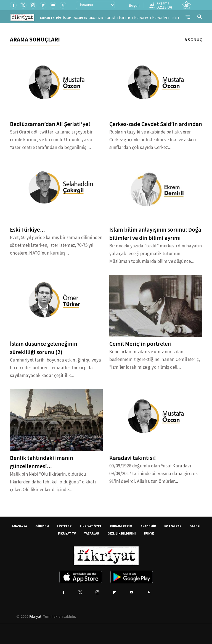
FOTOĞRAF (173, 526)
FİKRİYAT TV (140, 18)
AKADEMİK (96, 18)
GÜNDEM (42, 526)
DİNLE (176, 18)
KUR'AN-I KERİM (51, 18)
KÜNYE (149, 533)
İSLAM (67, 18)
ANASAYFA (19, 526)
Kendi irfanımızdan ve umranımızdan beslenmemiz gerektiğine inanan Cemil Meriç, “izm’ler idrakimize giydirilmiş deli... (155, 359)
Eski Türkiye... (27, 230)
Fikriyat (35, 616)
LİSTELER (124, 18)
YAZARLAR (80, 18)
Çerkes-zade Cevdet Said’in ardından (156, 124)
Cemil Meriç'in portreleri (141, 344)
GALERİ (110, 18)
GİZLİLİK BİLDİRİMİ (122, 533)
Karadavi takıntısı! (133, 458)
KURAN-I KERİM (121, 526)
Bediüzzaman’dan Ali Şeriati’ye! (50, 124)
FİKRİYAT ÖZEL (160, 18)
